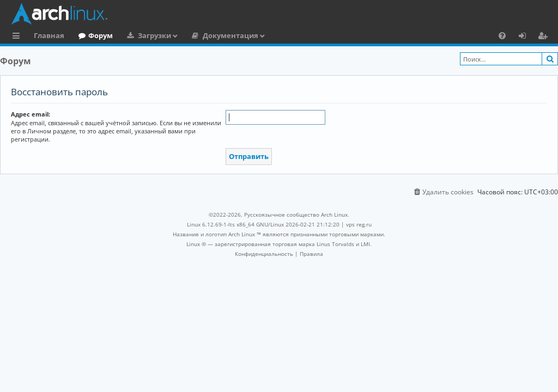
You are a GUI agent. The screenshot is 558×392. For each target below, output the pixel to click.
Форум (101, 35)
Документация (231, 35)
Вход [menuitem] (526, 37)
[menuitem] (502, 35)
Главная (49, 35)
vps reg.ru (359, 224)
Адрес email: (31, 114)
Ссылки (18, 37)
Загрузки (154, 35)
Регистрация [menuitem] (545, 37)
